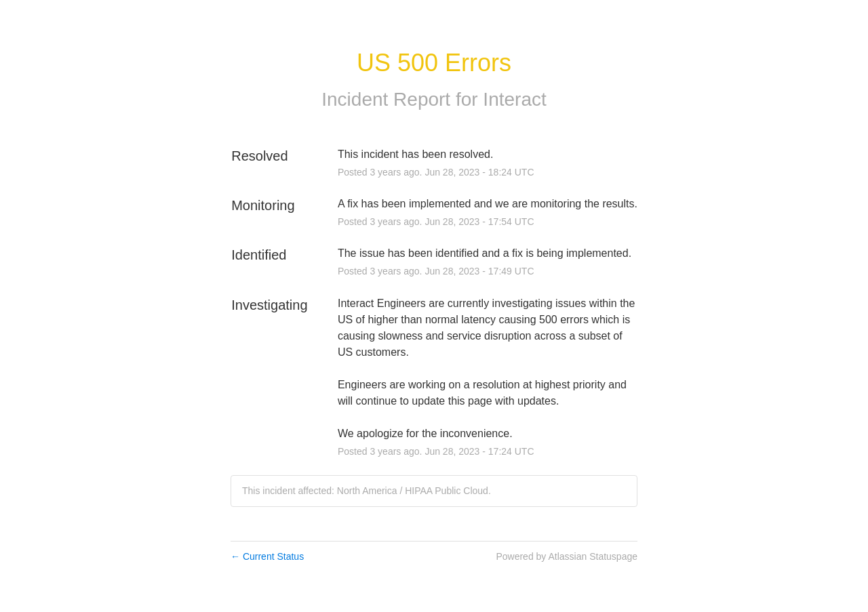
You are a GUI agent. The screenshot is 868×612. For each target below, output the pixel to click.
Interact (514, 99)
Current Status (267, 556)
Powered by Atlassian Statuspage (567, 556)
